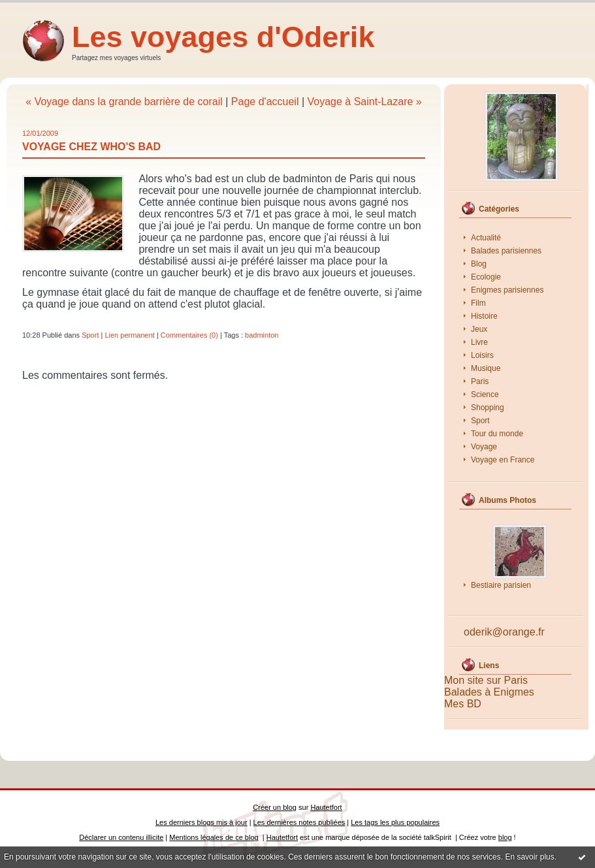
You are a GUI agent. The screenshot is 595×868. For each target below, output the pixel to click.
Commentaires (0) (189, 335)
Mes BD (463, 704)
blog (505, 837)
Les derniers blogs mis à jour (201, 822)
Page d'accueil (265, 102)
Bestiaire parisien (501, 585)
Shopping (488, 408)
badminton (262, 335)
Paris (480, 381)
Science (485, 394)
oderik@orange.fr (504, 632)
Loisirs (482, 355)
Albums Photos (507, 500)
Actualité (486, 238)
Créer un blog (275, 807)
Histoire (484, 316)
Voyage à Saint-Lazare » (364, 102)
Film (478, 303)
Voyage (484, 447)
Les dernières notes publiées (299, 822)
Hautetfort (326, 807)
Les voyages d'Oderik (223, 37)
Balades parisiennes (506, 251)
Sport (480, 421)
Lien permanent (129, 335)
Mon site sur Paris (486, 680)
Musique (486, 368)
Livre (479, 342)
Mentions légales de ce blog (214, 837)
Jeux (479, 329)
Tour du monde (497, 434)
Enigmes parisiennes (507, 290)
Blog (479, 264)
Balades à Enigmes (489, 692)
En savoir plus (529, 857)
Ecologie (486, 277)
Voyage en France (503, 460)
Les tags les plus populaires (395, 822)
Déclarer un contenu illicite (121, 837)
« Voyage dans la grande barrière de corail (124, 102)
